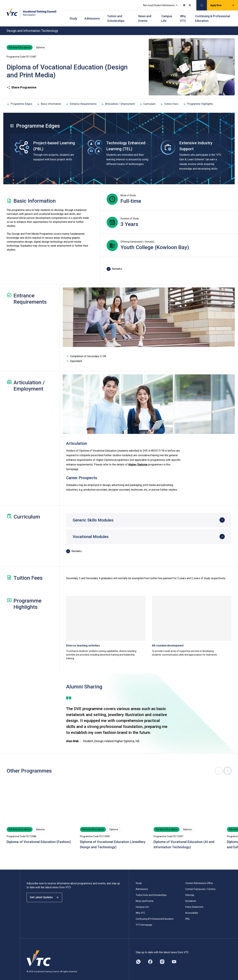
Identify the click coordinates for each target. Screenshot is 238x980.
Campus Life (167, 15)
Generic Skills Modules (93, 515)
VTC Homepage (144, 920)
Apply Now (219, 4)
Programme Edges (19, 99)
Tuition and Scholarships (116, 15)
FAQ (187, 914)
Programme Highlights (198, 99)
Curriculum (148, 99)
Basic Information (49, 99)
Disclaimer (191, 896)
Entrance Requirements (81, 99)
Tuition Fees (169, 99)
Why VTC (183, 15)
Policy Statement (194, 902)
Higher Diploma (138, 460)
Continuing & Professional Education (212, 15)
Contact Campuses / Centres (200, 884)
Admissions (92, 15)
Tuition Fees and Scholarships (151, 890)
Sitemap (190, 890)
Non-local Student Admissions (158, 4)
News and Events (145, 15)
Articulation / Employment (118, 99)
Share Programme (21, 82)
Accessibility (192, 908)
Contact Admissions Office (199, 878)
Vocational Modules (91, 532)
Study (73, 15)
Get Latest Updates (47, 895)
